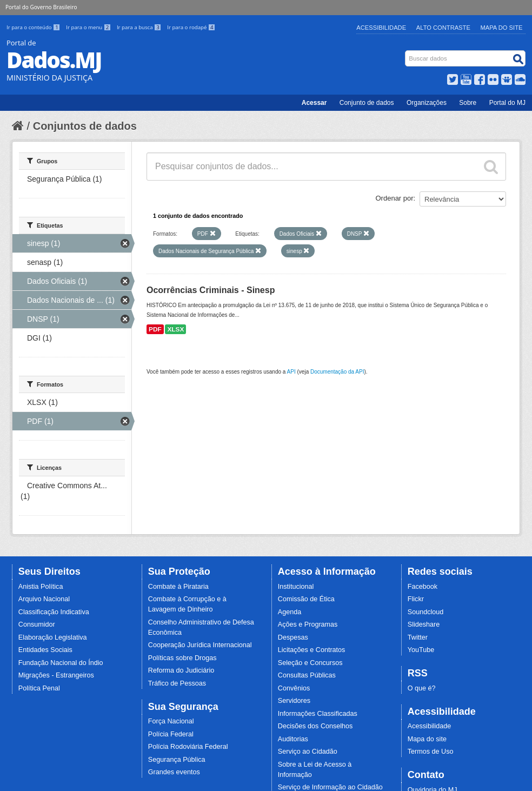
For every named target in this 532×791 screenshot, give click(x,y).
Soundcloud (426, 612)
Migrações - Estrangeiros (56, 675)
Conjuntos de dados (85, 126)
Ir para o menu (89, 27)
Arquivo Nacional (44, 599)
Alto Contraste (443, 28)
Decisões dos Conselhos (315, 726)
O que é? (422, 688)
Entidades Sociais (45, 650)
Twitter (418, 637)
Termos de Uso (431, 752)
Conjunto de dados (367, 103)
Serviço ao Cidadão (308, 752)
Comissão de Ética (306, 599)
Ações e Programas (308, 624)
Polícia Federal (171, 734)
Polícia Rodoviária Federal (188, 747)
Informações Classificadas (318, 714)
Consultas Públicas (307, 675)
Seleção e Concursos (310, 663)
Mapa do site (427, 739)
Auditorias (293, 739)
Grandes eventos (174, 772)
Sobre (468, 103)
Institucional (296, 587)
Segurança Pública (177, 760)
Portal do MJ (507, 103)
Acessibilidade (381, 28)
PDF (155, 329)
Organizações (427, 103)
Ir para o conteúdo (34, 27)
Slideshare (424, 624)
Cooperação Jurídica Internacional (200, 645)
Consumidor (37, 624)
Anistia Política (41, 587)
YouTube (421, 650)
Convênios (294, 688)
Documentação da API (337, 372)
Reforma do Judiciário (181, 670)
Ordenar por (395, 198)
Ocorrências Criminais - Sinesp (211, 290)
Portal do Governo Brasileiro (41, 7)
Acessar (314, 103)
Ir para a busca (140, 27)
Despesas (293, 637)
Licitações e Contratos (312, 650)
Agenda (290, 612)
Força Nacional (171, 721)
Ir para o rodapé (191, 27)
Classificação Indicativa (54, 612)
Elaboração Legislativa (53, 637)
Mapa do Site (502, 28)
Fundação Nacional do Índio (61, 663)
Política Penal (39, 688)
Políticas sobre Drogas (182, 658)
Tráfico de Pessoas (177, 683)
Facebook (423, 587)
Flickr (416, 599)
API (291, 372)
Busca (406, 53)
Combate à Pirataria (178, 587)
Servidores (294, 701)
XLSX (175, 329)
